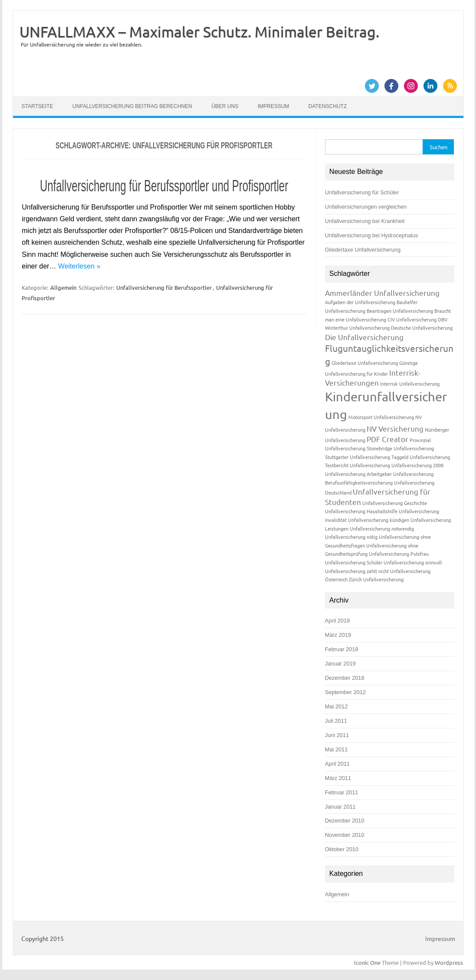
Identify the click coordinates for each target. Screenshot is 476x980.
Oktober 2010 (342, 849)
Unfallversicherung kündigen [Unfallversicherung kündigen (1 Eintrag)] (379, 520)
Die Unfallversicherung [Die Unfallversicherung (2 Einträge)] (364, 337)
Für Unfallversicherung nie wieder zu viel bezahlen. (82, 44)
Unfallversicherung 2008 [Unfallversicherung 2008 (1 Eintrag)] (417, 465)
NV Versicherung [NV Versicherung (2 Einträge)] (395, 428)
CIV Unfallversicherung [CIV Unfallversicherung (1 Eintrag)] (412, 319)
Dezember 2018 (345, 678)
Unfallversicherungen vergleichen (366, 207)
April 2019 (337, 621)
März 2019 (338, 635)
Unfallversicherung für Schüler (362, 192)
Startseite (38, 106)
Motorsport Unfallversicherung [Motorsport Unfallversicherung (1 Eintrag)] (381, 417)
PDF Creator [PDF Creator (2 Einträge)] (387, 439)
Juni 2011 (337, 735)
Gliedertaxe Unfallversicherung (363, 250)
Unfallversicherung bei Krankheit (365, 221)
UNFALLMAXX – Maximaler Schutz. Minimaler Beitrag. (199, 32)
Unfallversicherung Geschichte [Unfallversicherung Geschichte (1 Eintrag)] (395, 503)
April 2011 (337, 764)
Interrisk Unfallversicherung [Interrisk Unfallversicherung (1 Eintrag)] (410, 383)
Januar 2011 (340, 807)
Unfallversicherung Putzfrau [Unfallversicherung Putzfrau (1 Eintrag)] (399, 554)
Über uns (225, 106)
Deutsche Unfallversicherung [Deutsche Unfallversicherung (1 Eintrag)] (422, 328)
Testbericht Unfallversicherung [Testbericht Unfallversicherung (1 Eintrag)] (358, 465)
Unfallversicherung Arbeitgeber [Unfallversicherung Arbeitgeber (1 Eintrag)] (358, 474)
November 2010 (345, 835)
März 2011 (338, 778)
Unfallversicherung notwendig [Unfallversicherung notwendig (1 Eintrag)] (382, 528)
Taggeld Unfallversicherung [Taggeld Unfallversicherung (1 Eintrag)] (421, 457)
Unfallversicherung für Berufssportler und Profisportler (164, 186)
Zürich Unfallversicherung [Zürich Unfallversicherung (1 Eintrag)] (376, 579)
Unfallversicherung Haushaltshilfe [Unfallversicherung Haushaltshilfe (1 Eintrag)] (361, 511)
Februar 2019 (341, 649)
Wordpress (449, 962)
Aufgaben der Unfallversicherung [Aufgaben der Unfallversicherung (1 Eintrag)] (360, 302)
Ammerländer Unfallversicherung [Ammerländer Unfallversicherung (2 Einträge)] (382, 293)
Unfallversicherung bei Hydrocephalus (371, 235)
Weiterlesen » (79, 266)
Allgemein (63, 287)
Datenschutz (328, 106)
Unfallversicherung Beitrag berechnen (132, 106)
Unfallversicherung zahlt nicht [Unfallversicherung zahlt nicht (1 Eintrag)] (357, 571)
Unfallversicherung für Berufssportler (164, 287)
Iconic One (367, 962)
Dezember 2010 (345, 821)
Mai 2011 (336, 749)
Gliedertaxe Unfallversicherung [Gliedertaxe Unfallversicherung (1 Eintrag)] (365, 363)
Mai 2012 (336, 706)
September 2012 (345, 692)
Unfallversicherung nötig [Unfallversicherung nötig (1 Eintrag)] (351, 537)
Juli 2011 (336, 721)
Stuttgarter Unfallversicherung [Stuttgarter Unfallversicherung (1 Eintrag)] (358, 457)
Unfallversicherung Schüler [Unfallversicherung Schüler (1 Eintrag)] (354, 562)
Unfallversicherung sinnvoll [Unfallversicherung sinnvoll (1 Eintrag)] (413, 562)
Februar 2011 (341, 792)
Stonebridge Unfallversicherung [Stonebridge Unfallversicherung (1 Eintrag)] (400, 448)
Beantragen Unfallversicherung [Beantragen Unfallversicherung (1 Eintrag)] (400, 311)
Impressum (274, 106)
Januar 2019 (340, 664)
